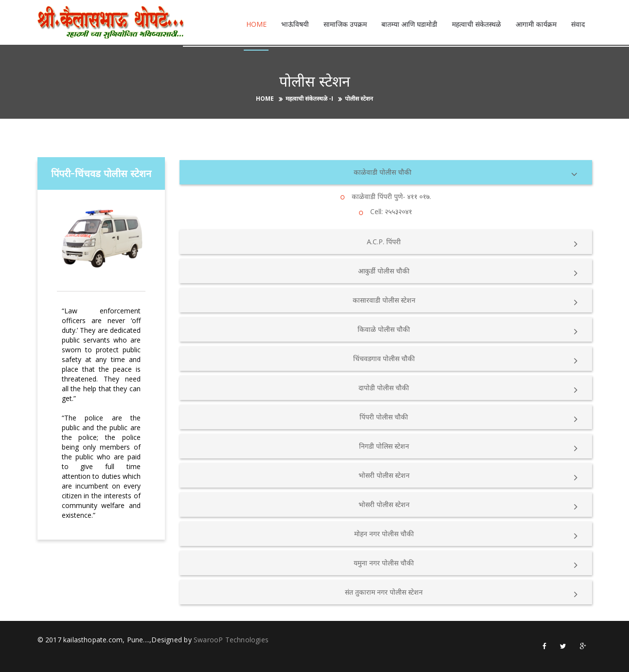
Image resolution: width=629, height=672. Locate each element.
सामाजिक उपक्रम (345, 24)
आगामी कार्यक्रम (536, 24)
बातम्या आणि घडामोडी (409, 24)
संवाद (578, 24)
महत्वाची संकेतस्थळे (476, 24)
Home (256, 24)
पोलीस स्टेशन (359, 99)
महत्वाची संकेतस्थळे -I (309, 99)
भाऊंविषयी (295, 24)
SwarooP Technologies (231, 639)
